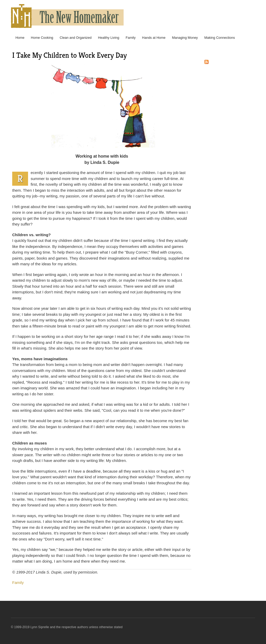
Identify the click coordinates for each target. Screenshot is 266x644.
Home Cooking (42, 38)
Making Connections (220, 38)
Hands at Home (154, 38)
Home (20, 38)
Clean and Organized (76, 38)
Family (131, 38)
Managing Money (185, 38)
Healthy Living (109, 38)
